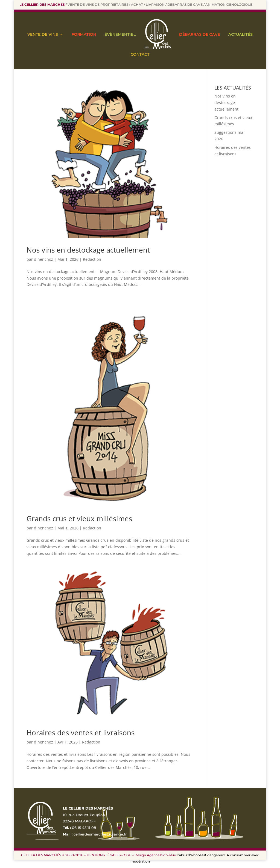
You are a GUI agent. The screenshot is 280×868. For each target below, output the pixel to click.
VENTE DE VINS (43, 34)
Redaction (92, 259)
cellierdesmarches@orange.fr (100, 834)
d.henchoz (43, 259)
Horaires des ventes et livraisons (81, 733)
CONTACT (140, 54)
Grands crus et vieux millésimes (79, 519)
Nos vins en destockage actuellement (88, 250)
